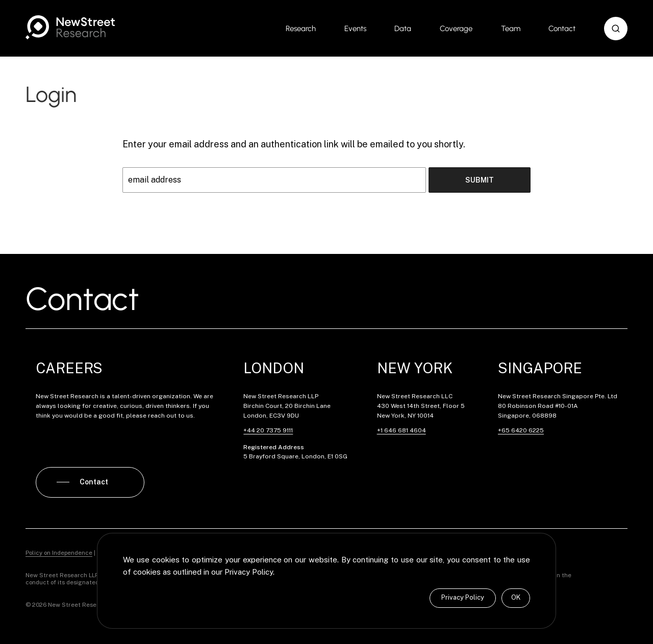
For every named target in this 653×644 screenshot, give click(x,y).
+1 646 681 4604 (401, 430)
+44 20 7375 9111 (268, 430)
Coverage (456, 29)
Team (511, 29)
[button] (616, 29)
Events (355, 29)
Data (403, 29)
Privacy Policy (463, 597)
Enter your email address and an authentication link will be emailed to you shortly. (294, 144)
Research (301, 29)
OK (516, 597)
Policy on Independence (59, 553)
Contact (562, 29)
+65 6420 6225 (521, 430)
